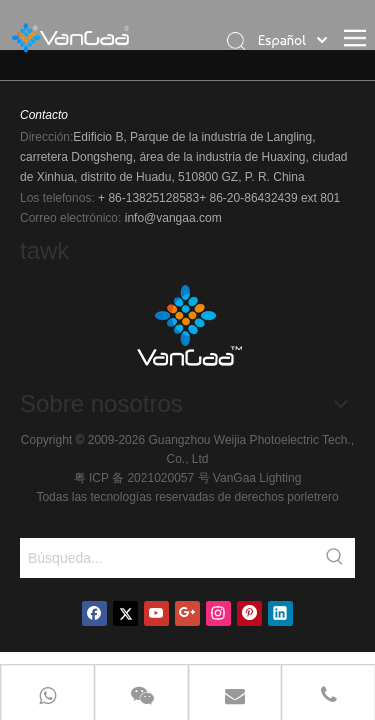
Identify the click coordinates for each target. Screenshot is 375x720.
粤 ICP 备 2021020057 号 (143, 478)
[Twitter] (125, 613)
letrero (322, 497)
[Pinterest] (249, 613)
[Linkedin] (280, 613)
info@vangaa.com (173, 218)
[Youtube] (156, 613)
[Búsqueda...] (167, 558)
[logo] (188, 332)
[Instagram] (218, 613)
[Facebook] (94, 613)
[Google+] (187, 613)
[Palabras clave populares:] (335, 558)
